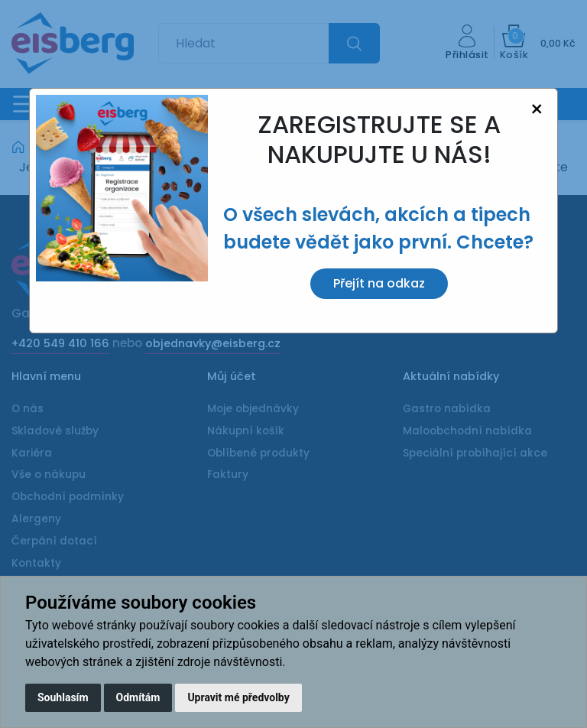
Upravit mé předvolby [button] (238, 697)
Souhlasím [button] (63, 697)
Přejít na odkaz (379, 283)
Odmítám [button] (138, 697)
